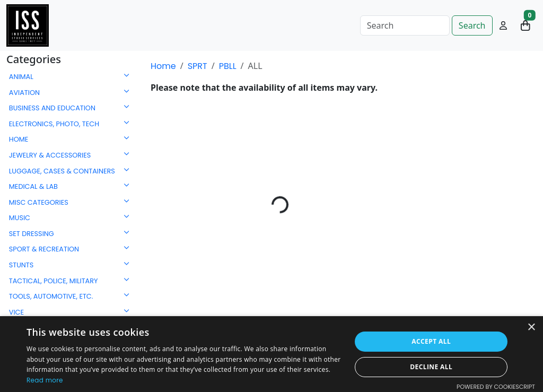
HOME (19, 139)
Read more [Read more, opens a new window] (45, 380)
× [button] (531, 328)
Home (163, 66)
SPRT (198, 66)
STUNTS (21, 265)
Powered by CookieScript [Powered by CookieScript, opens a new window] (496, 387)
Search (472, 25)
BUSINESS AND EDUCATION (52, 108)
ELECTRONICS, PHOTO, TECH (54, 124)
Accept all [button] (431, 341)
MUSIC (20, 218)
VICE (16, 312)
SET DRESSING (32, 234)
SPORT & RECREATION (44, 249)
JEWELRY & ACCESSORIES (50, 155)
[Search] (405, 25)
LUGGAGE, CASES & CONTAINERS (62, 171)
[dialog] (271, 354)
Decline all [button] (431, 367)
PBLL (228, 66)
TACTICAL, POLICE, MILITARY (54, 281)
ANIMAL (21, 77)
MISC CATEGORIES (39, 202)
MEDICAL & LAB (33, 186)
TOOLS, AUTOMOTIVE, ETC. (51, 296)
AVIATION (24, 93)
